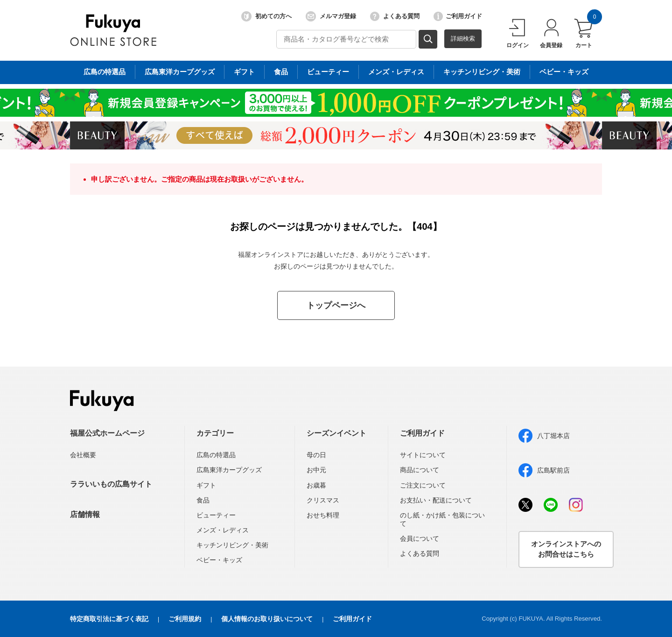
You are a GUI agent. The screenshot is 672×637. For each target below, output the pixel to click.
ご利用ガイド (458, 16)
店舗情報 (85, 514)
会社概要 (83, 455)
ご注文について (423, 485)
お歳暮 (316, 485)
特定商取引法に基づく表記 (109, 619)
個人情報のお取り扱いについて (267, 619)
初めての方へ (266, 16)
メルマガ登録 (331, 16)
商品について (420, 470)
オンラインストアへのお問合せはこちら (566, 549)
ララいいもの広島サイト (111, 484)
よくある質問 (395, 16)
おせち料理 (323, 515)
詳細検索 (463, 39)
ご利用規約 (185, 619)
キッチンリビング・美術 (232, 545)
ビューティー (216, 515)
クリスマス (323, 500)
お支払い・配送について (436, 500)
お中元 (316, 470)
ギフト (206, 485)
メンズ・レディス (223, 530)
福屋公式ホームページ (107, 433)
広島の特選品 (216, 455)
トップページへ (336, 305)
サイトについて (423, 455)
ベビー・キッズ (219, 560)
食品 (203, 500)
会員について (420, 538)
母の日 (316, 455)
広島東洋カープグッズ (229, 470)
